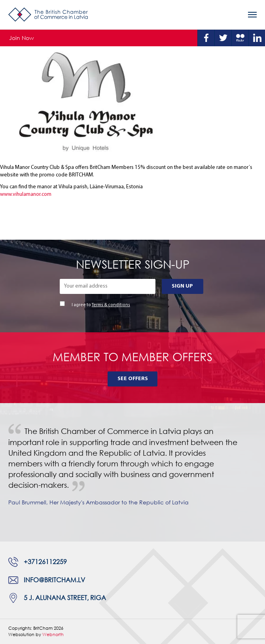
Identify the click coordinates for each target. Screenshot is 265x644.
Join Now (22, 38)
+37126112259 (45, 562)
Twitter (223, 38)
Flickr (240, 38)
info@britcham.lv (54, 580)
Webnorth (53, 634)
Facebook (206, 38)
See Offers (133, 379)
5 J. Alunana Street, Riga (65, 598)
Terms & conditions (111, 305)
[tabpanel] (132, 472)
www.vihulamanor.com (26, 194)
